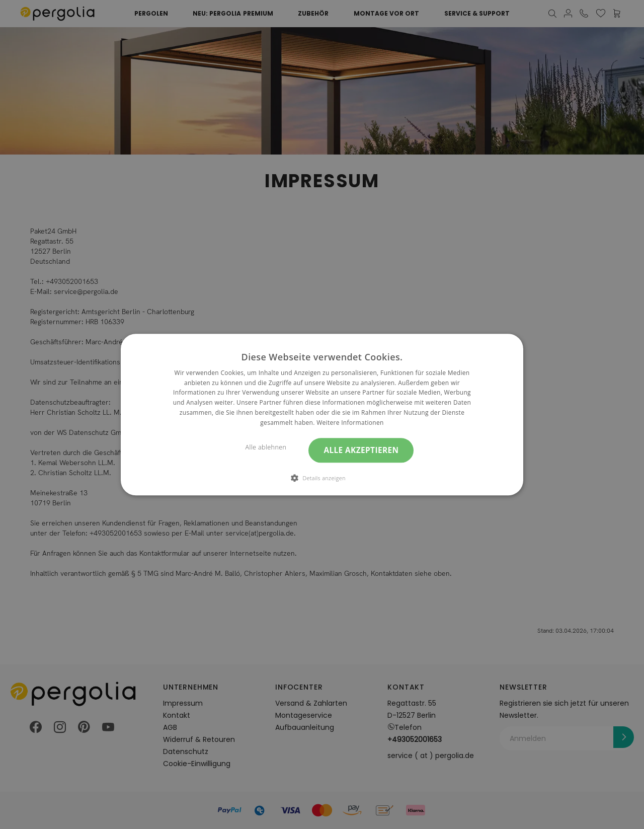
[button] (322, 478)
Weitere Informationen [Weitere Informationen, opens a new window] (350, 423)
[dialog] (322, 415)
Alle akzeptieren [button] (361, 450)
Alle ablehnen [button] (266, 447)
